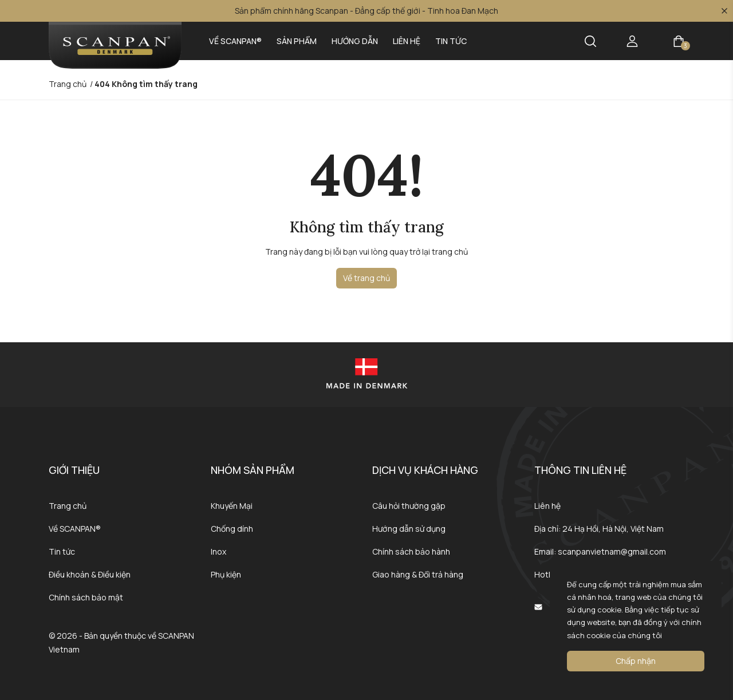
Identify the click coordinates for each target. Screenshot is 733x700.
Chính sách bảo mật (86, 597)
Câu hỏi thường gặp (409, 506)
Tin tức (451, 41)
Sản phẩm (297, 41)
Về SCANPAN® (235, 41)
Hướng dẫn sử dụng (409, 529)
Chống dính (232, 529)
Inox (218, 551)
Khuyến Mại (232, 506)
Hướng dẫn (355, 41)
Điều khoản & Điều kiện (90, 574)
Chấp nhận (636, 661)
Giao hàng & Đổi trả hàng (418, 574)
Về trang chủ (366, 278)
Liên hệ (407, 41)
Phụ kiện (226, 574)
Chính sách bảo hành (411, 551)
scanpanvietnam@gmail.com (612, 551)
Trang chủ (68, 506)
